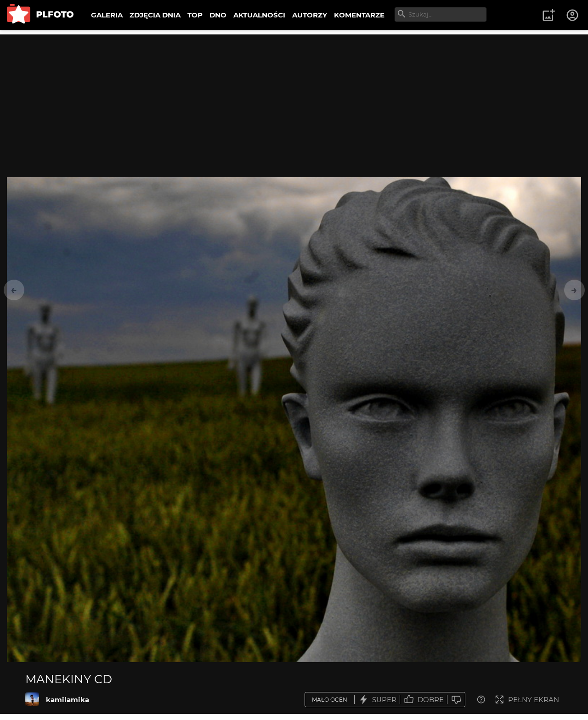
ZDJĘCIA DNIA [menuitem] (155, 15)
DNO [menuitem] (218, 15)
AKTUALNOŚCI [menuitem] (259, 15)
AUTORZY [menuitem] (310, 15)
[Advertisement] (294, 99)
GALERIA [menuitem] (107, 15)
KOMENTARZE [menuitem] (359, 15)
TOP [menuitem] (195, 15)
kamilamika (68, 700)
